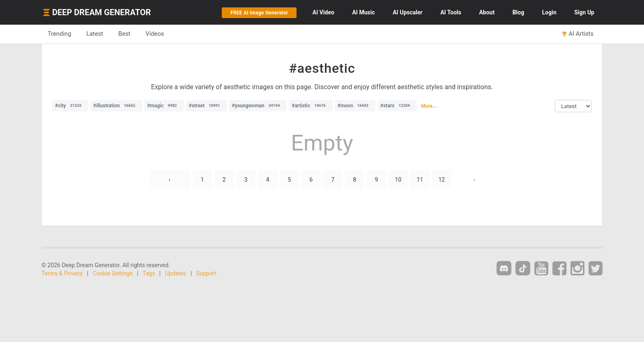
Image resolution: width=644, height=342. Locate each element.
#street (206, 106)
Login (549, 12)
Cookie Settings (113, 273)
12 (442, 180)
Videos (155, 34)
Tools (451, 12)
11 (420, 180)
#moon (355, 106)
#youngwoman (258, 106)
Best (124, 34)
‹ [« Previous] (170, 180)
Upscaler (407, 12)
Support (206, 273)
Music (363, 12)
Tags (149, 273)
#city (70, 106)
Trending (59, 34)
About (487, 12)
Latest (95, 34)
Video (323, 12)
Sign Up (584, 12)
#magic (164, 106)
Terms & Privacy (62, 273)
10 (398, 180)
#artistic (310, 106)
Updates (176, 273)
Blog (519, 12)
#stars (397, 106)
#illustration (116, 106)
